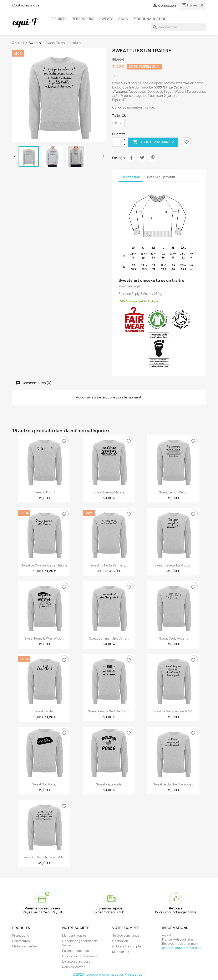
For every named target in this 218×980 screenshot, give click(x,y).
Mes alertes (121, 952)
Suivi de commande (126, 935)
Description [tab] (131, 177)
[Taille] (118, 123)
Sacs (123, 19)
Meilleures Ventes (25, 946)
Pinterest (153, 158)
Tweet (142, 158)
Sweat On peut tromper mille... (44, 857)
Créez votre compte (127, 946)
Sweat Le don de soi (174, 492)
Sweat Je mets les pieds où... (174, 711)
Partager (131, 158)
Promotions (21, 935)
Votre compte (126, 928)
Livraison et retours (76, 962)
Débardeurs (83, 19)
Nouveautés (21, 941)
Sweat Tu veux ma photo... (173, 565)
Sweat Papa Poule (109, 784)
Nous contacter (73, 967)
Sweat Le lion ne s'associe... (174, 784)
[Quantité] (117, 142)
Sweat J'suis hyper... (174, 638)
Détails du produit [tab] (161, 177)
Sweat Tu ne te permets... (109, 565)
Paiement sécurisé (76, 951)
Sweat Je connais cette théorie (44, 565)
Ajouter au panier (153, 142)
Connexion (120, 941)
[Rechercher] (178, 27)
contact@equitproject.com (182, 948)
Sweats (106, 19)
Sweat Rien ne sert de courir (109, 711)
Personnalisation (150, 19)
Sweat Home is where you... (44, 638)
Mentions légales (74, 935)
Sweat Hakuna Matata (109, 492)
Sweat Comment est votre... (109, 638)
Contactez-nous (26, 5)
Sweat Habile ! (44, 711)
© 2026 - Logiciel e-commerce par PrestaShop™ (109, 974)
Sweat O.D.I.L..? (44, 492)
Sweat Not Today (44, 784)
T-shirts (59, 19)
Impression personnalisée (81, 956)
